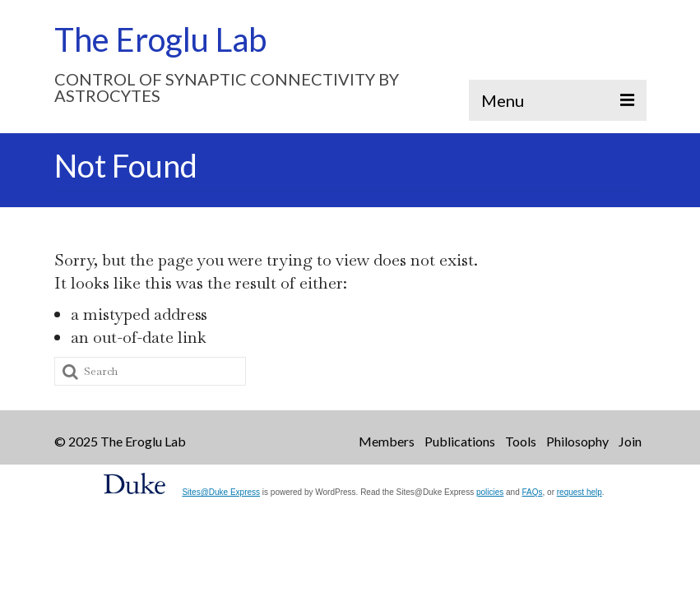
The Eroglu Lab (160, 39)
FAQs (533, 492)
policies (490, 492)
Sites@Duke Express (221, 492)
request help (579, 492)
